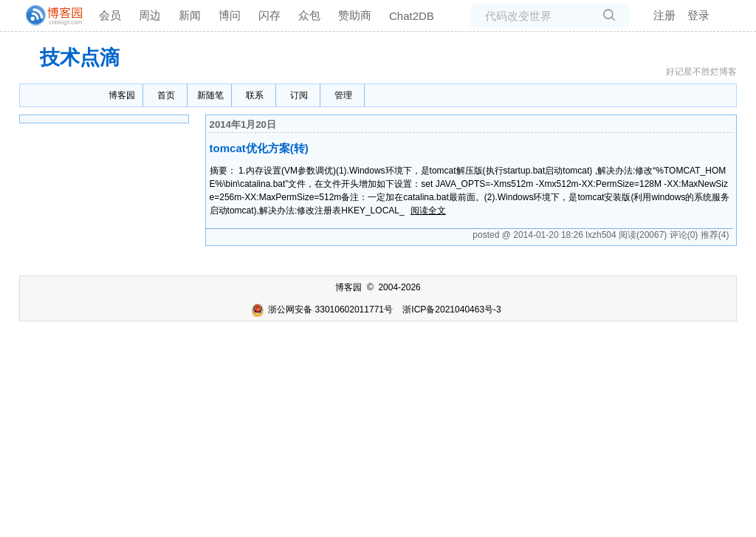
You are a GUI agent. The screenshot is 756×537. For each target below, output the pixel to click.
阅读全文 (428, 211)
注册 (664, 15)
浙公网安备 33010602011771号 (322, 309)
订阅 (299, 95)
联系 (255, 95)
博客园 (122, 95)
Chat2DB (412, 16)
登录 (698, 15)
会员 (110, 15)
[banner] (48, 16)
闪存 (269, 15)
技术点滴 (80, 58)
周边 (150, 15)
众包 (309, 15)
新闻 (190, 15)
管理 (343, 95)
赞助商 (355, 15)
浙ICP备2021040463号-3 (451, 309)
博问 (230, 15)
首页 (166, 95)
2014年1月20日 (243, 124)
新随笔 (210, 95)
